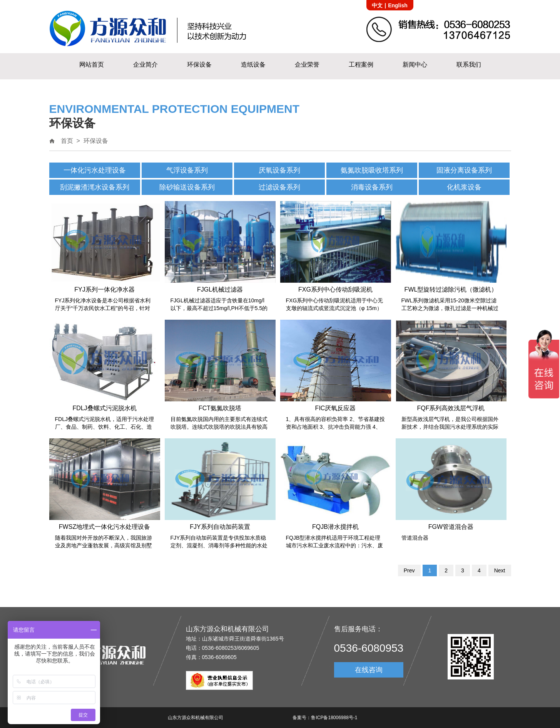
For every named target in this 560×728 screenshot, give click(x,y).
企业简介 (145, 65)
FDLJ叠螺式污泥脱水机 (104, 408)
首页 (67, 141)
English (398, 5)
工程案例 (361, 65)
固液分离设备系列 (464, 170)
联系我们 (469, 65)
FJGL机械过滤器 (220, 289)
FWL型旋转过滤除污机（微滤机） (451, 289)
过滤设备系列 (279, 187)
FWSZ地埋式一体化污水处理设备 (104, 527)
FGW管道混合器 (451, 527)
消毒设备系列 (372, 187)
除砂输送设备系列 (187, 187)
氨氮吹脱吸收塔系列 (372, 170)
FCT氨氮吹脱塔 (220, 408)
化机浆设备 (464, 187)
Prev (409, 570)
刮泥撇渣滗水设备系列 (95, 187)
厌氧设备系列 (279, 170)
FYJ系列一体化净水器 (104, 289)
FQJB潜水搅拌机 (335, 527)
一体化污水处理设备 (95, 170)
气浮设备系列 (187, 170)
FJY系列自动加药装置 (220, 527)
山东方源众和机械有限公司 (196, 718)
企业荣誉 (307, 65)
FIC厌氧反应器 (336, 408)
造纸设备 (253, 65)
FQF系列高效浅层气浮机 (451, 408)
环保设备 (199, 65)
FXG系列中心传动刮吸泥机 (335, 289)
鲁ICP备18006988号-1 (334, 718)
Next (500, 570)
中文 (377, 5)
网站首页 (92, 65)
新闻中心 (415, 65)
